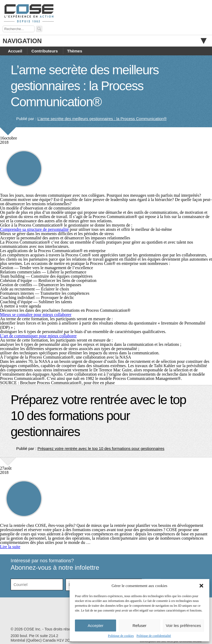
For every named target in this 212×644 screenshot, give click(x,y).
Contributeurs (44, 51)
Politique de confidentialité (154, 636)
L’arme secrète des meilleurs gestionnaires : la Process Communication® (85, 86)
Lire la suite (10, 547)
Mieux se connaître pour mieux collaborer (36, 315)
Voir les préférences (183, 625)
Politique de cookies (121, 636)
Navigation (105, 41)
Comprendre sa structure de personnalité (34, 229)
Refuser (140, 625)
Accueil (15, 51)
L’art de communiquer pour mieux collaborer (38, 336)
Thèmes (75, 51)
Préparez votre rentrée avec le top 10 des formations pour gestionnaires (98, 416)
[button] (201, 586)
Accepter (96, 625)
